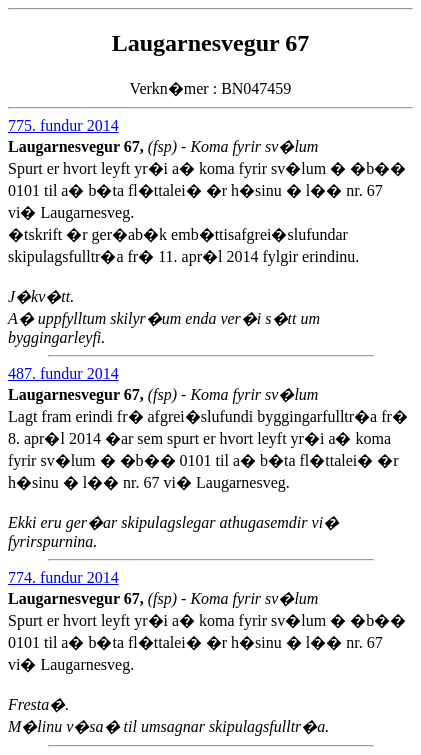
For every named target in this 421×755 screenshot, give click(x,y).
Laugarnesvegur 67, (78, 146)
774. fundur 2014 (63, 577)
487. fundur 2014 (63, 373)
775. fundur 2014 (63, 125)
